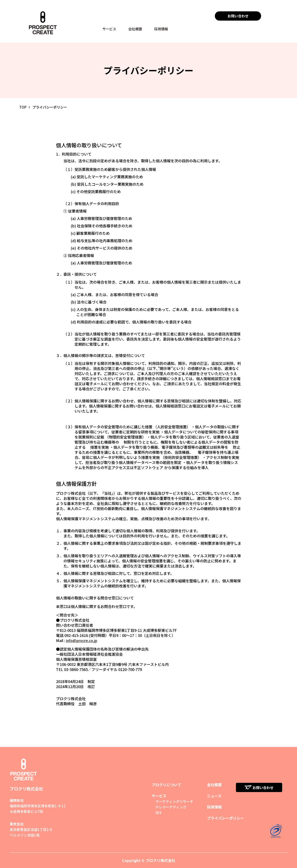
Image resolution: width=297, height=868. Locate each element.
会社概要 (135, 29)
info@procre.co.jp (82, 640)
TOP (23, 107)
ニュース (214, 796)
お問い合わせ (238, 16)
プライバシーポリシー (225, 818)
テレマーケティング (171, 807)
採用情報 (161, 29)
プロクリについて (166, 785)
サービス (109, 29)
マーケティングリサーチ (174, 801)
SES (158, 813)
